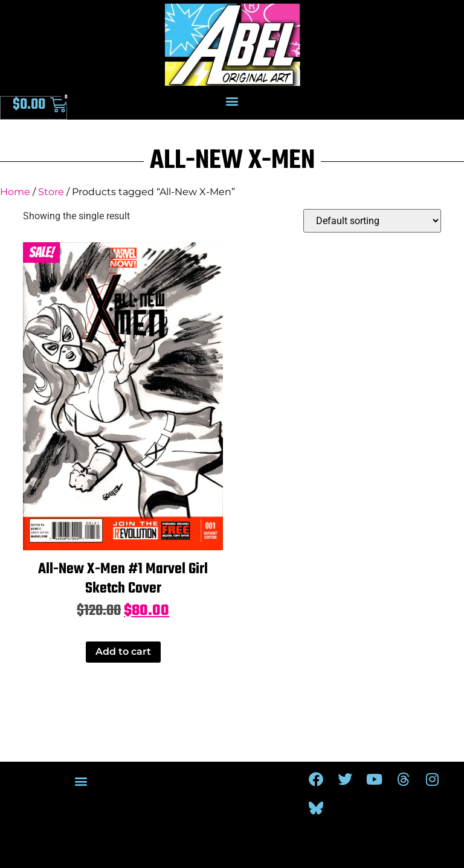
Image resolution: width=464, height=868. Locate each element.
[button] (232, 101)
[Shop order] (372, 221)
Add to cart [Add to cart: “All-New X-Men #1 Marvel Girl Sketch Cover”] (123, 651)
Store (51, 192)
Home (15, 192)
